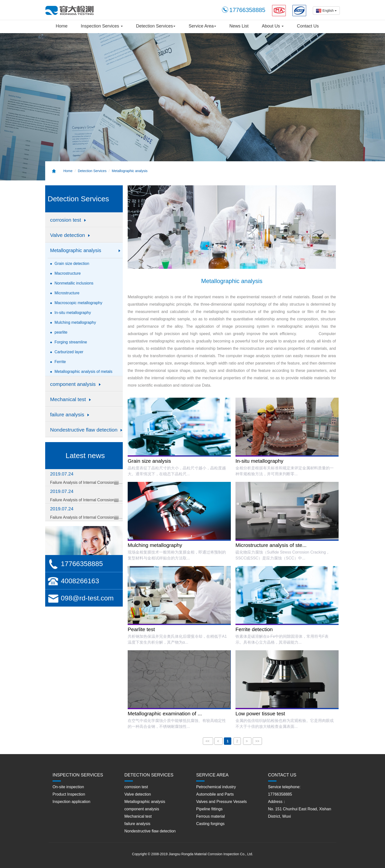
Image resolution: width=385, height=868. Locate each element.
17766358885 (75, 564)
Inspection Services (102, 26)
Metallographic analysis (130, 171)
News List (239, 26)
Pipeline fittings (209, 809)
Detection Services (156, 26)
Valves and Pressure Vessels (221, 802)
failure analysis (137, 824)
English (326, 11)
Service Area (202, 26)
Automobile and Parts (215, 794)
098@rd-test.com (81, 598)
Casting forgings (210, 824)
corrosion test (136, 787)
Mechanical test (138, 816)
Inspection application (71, 802)
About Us (273, 26)
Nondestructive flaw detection (150, 831)
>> (257, 741)
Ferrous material (210, 816)
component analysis (142, 809)
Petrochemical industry (216, 787)
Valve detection (138, 794)
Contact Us (308, 26)
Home (62, 26)
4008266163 (73, 581)
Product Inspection (69, 794)
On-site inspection (68, 787)
